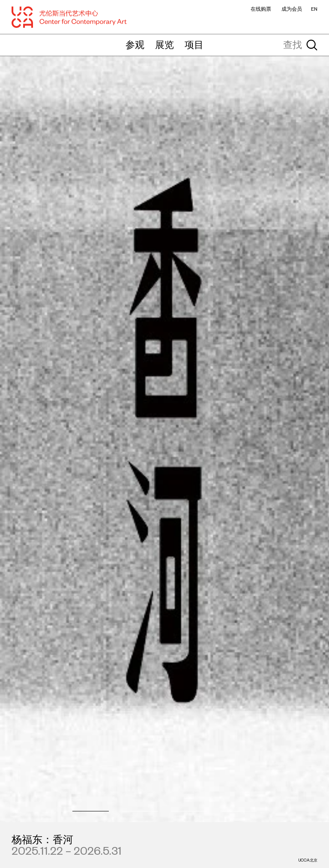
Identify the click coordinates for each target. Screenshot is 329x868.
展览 (164, 45)
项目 (194, 45)
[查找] (281, 45)
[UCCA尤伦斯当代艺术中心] (69, 17)
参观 (135, 45)
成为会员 (292, 9)
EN (314, 9)
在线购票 (261, 9)
